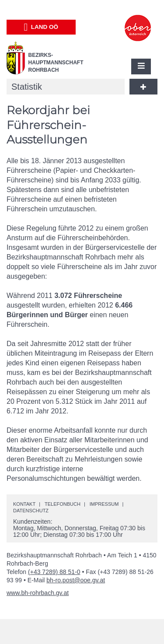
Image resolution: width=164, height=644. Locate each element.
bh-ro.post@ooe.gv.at (76, 580)
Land (41, 27)
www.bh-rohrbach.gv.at (38, 593)
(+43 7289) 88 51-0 (54, 572)
